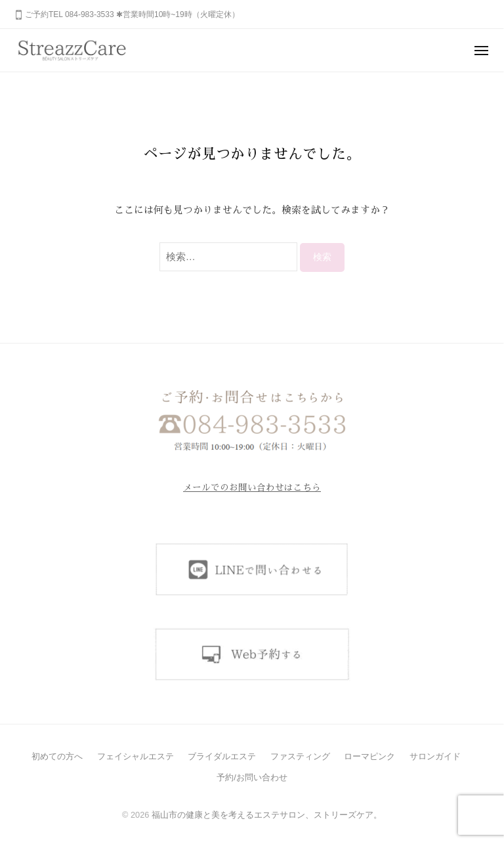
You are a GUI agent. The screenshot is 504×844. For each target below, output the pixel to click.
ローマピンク (369, 756)
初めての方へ (57, 756)
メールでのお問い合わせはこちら (252, 488)
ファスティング (300, 756)
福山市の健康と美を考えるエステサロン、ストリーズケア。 (267, 815)
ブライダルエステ (222, 756)
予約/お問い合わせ (252, 777)
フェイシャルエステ (136, 756)
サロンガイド (435, 756)
